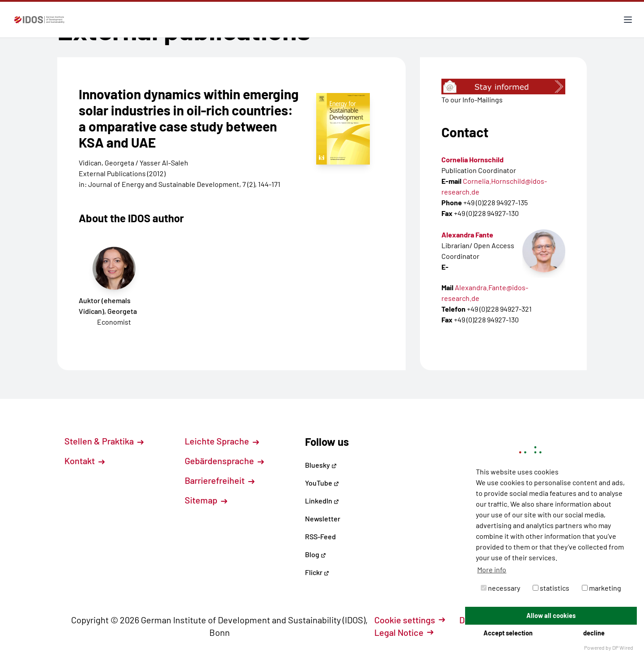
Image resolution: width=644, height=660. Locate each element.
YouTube (322, 483)
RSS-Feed (320, 536)
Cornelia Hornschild (472, 159)
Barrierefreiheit (220, 480)
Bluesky (321, 465)
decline (594, 633)
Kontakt (85, 461)
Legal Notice (404, 632)
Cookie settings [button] (410, 620)
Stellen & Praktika (104, 441)
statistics (551, 588)
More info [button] (492, 569)
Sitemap (206, 500)
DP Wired (623, 647)
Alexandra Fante (467, 235)
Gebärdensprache (224, 461)
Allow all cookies (551, 616)
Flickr (317, 572)
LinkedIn (322, 501)
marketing (602, 588)
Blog (316, 554)
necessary (500, 588)
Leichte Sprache (222, 441)
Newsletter (323, 518)
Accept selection (508, 633)
